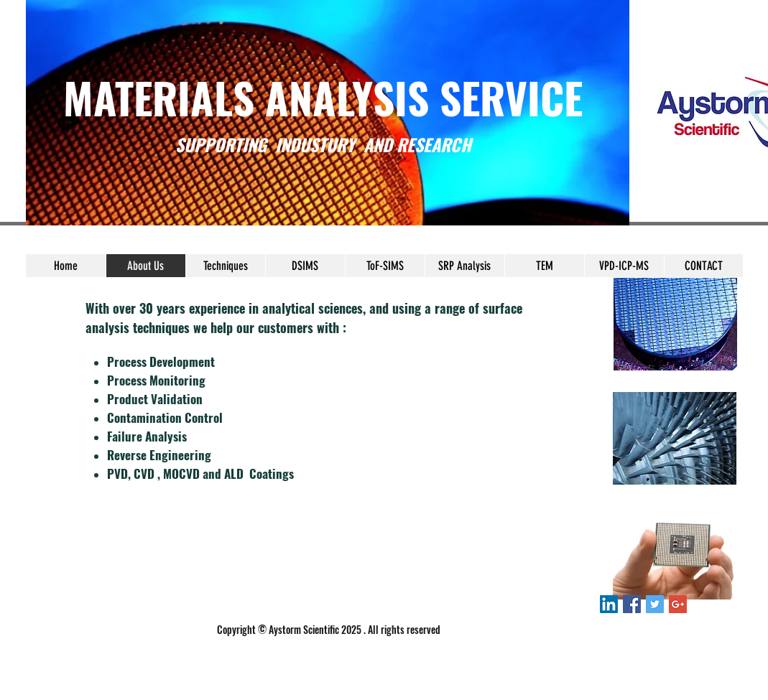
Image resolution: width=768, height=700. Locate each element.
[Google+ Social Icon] (678, 604)
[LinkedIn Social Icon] (609, 604)
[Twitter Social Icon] (655, 604)
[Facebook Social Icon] (632, 604)
